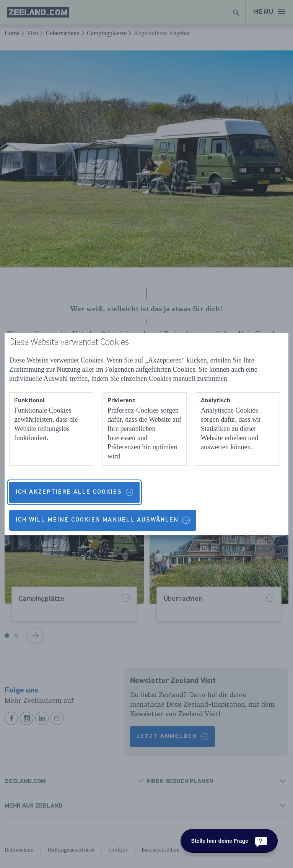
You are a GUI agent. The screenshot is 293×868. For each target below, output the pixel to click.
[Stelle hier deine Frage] (229, 841)
